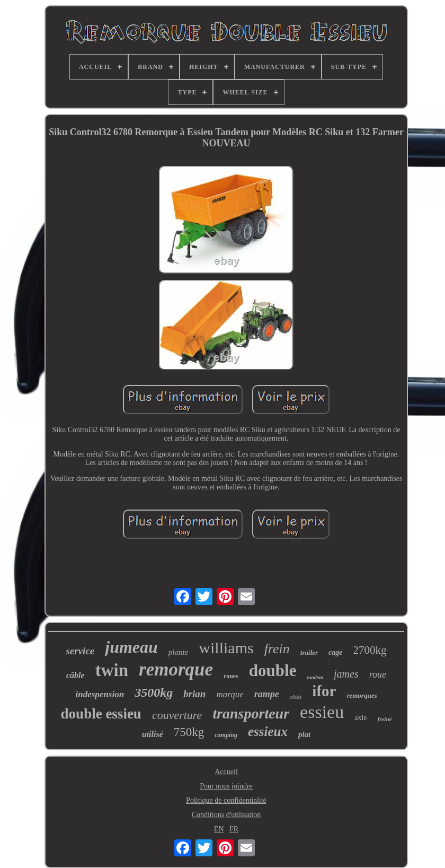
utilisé (153, 734)
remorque (176, 669)
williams (226, 648)
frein (277, 649)
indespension (100, 694)
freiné (385, 719)
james (346, 674)
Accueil (226, 772)
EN (219, 829)
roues (231, 676)
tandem (315, 677)
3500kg (154, 692)
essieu (322, 712)
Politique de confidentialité (226, 800)
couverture (177, 715)
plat (304, 734)
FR (234, 829)
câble (75, 675)
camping (226, 735)
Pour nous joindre (226, 786)
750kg (189, 732)
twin (112, 670)
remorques (362, 695)
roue (378, 674)
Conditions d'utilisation (226, 815)
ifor (324, 691)
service (80, 651)
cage (335, 652)
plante (179, 652)
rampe (267, 694)
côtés (296, 697)
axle (361, 718)
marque (230, 694)
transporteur (251, 713)
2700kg (370, 650)
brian (194, 694)
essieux (268, 731)
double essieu (101, 714)
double (273, 670)
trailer (309, 652)
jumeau (131, 647)
